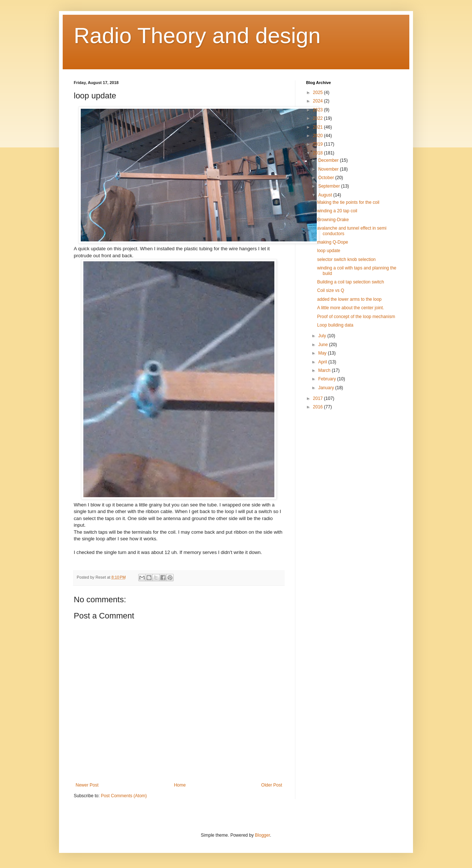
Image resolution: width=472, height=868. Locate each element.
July (323, 336)
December (329, 160)
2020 (319, 136)
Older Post (272, 785)
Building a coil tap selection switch (350, 282)
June (324, 345)
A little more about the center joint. (350, 308)
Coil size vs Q (331, 290)
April (323, 362)
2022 (319, 118)
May (323, 353)
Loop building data (335, 325)
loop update (329, 251)
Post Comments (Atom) (124, 796)
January (327, 388)
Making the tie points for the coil (348, 202)
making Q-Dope (333, 242)
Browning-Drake (333, 220)
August (326, 195)
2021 (319, 127)
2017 (319, 398)
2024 (319, 101)
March (325, 370)
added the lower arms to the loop (349, 299)
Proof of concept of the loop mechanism (356, 317)
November (329, 169)
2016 (319, 407)
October (327, 178)
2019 (319, 144)
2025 (319, 93)
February (328, 379)
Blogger (262, 835)
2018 (319, 153)
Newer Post (87, 785)
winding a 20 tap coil (337, 211)
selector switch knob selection (346, 259)
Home (180, 785)
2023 (319, 110)
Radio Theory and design (197, 36)
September (330, 186)
